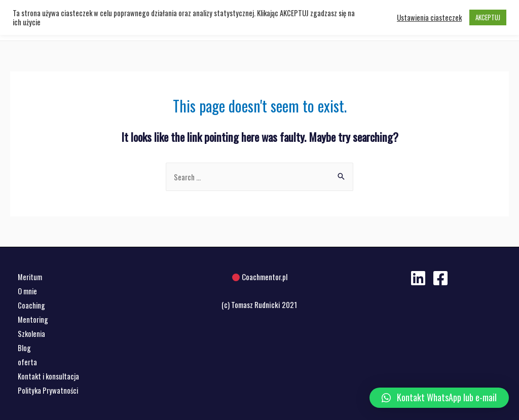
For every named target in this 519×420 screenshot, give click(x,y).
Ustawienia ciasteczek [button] (429, 18)
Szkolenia (32, 333)
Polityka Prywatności (49, 390)
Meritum (30, 277)
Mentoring (33, 319)
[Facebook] (440, 278)
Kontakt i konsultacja (49, 375)
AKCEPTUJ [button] (488, 17)
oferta (27, 362)
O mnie (28, 291)
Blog (24, 348)
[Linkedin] (418, 278)
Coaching (32, 305)
